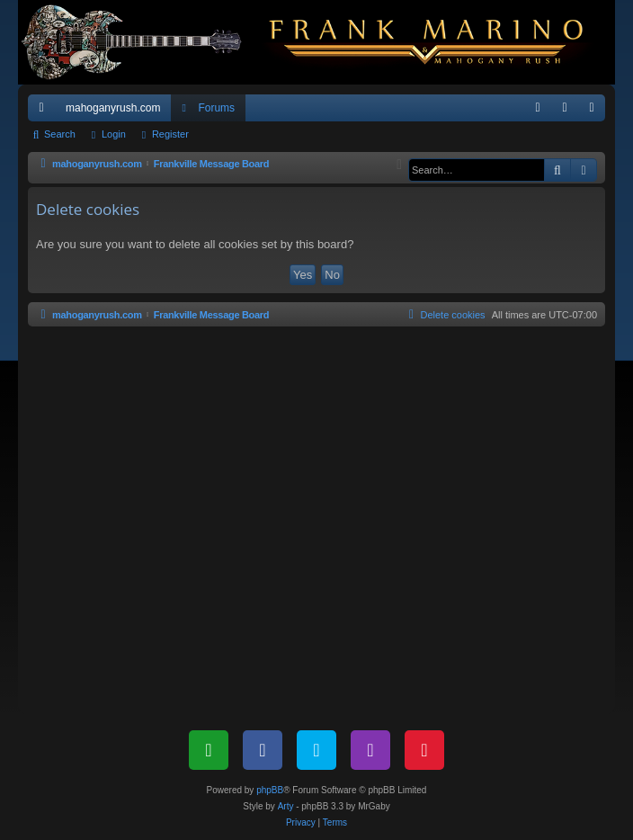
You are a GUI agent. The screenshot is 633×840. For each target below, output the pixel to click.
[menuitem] (538, 108)
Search (60, 134)
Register (170, 134)
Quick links (45, 112)
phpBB (270, 790)
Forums (216, 108)
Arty (286, 806)
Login (114, 134)
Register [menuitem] (596, 112)
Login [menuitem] (569, 112)
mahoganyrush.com (113, 108)
